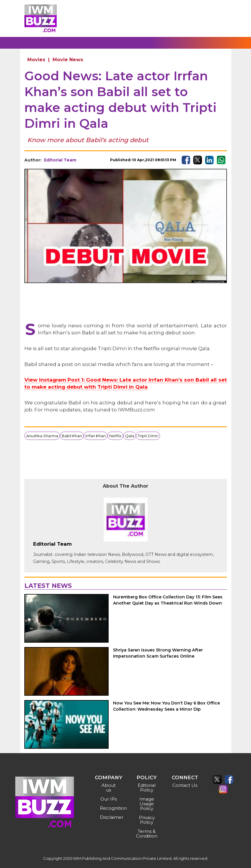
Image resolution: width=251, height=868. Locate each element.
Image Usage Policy (147, 804)
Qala (130, 436)
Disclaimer (109, 817)
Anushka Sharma (42, 436)
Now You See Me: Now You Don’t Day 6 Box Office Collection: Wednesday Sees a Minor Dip (166, 706)
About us (109, 788)
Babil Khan (72, 436)
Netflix (115, 436)
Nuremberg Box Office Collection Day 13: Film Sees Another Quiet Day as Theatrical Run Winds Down (168, 600)
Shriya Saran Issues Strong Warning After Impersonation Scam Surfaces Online (158, 653)
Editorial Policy (147, 788)
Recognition (109, 808)
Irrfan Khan (96, 436)
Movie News (68, 60)
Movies (36, 60)
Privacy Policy (147, 820)
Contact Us (185, 785)
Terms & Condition (147, 834)
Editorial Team (60, 160)
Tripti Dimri (148, 436)
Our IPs (109, 799)
